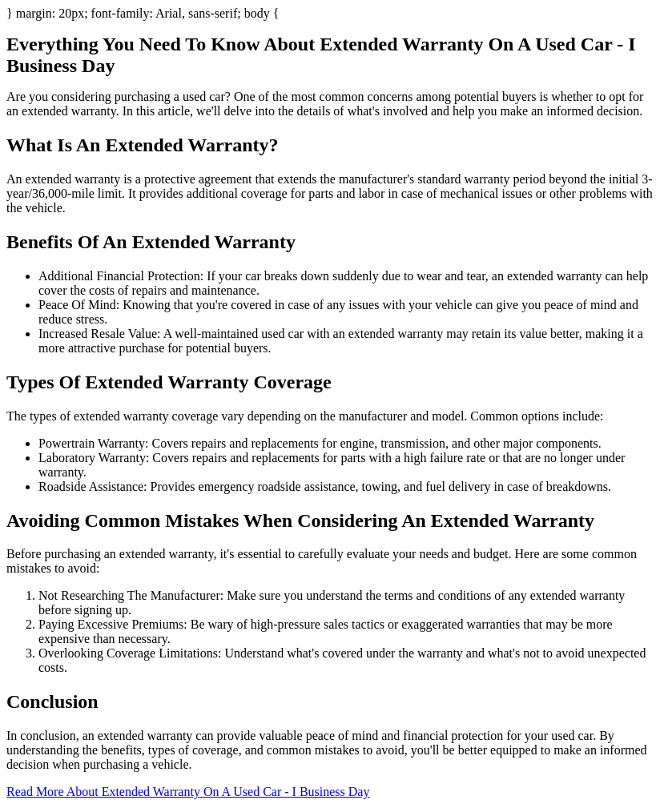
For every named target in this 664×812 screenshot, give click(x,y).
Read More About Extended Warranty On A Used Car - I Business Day (188, 792)
